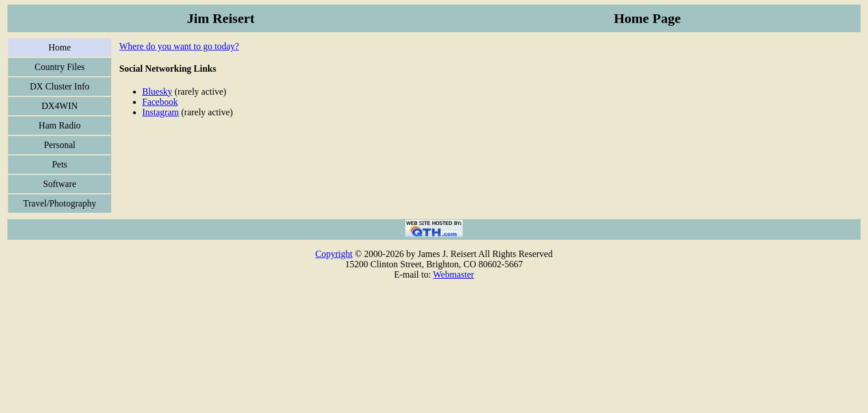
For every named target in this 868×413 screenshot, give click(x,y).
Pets (60, 164)
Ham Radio (59, 125)
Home (59, 47)
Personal (59, 145)
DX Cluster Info (60, 86)
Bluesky (157, 91)
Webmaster (453, 274)
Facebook (160, 102)
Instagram (161, 112)
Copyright (334, 254)
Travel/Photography (59, 203)
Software (60, 184)
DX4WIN (59, 106)
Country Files (60, 67)
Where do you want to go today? (179, 46)
